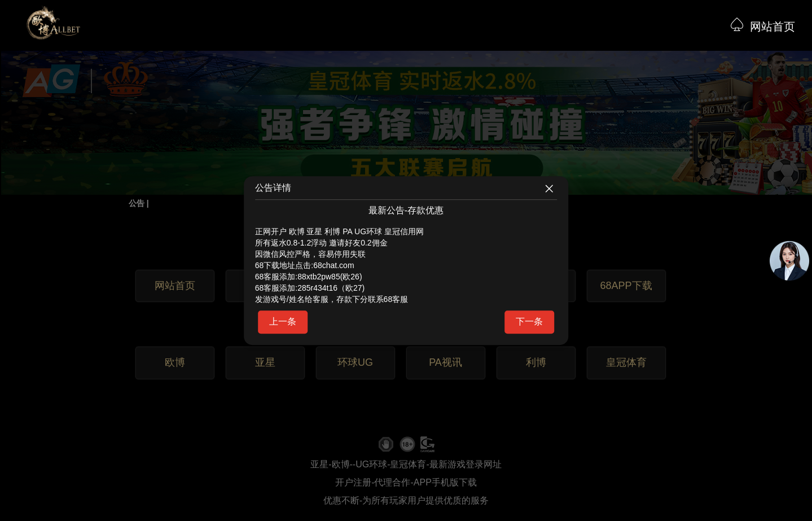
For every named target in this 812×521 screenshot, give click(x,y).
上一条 (283, 321)
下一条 (529, 321)
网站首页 (773, 27)
